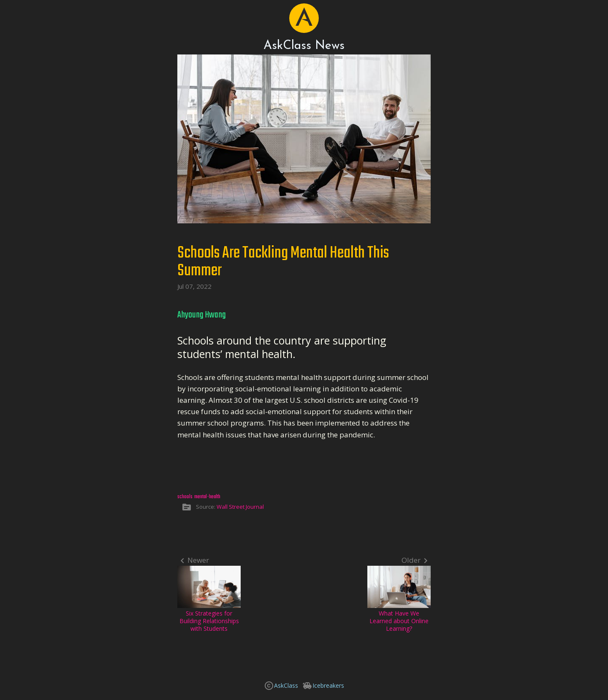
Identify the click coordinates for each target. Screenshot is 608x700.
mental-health (207, 497)
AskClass (286, 685)
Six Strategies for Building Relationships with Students (209, 599)
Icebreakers (328, 685)
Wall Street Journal (240, 507)
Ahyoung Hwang (202, 315)
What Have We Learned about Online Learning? (399, 599)
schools (185, 497)
